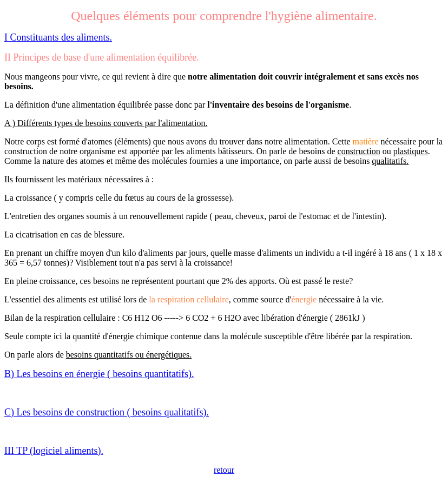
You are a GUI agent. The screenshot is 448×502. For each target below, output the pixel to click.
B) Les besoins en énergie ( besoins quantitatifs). (99, 374)
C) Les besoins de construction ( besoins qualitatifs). (107, 412)
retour (224, 470)
